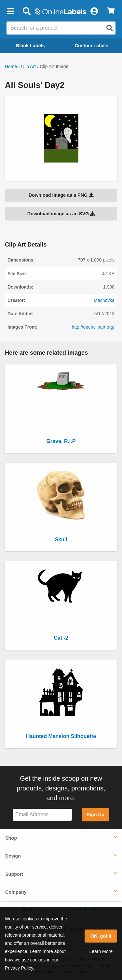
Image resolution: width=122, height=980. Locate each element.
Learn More (101, 951)
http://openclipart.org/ (93, 327)
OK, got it (101, 936)
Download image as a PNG (61, 195)
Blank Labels (30, 46)
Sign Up (95, 815)
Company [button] (16, 892)
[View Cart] (111, 11)
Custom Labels (92, 46)
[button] (10, 11)
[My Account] (94, 11)
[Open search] (110, 28)
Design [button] (13, 856)
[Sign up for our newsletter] (42, 815)
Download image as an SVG (61, 214)
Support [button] (14, 874)
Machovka (104, 300)
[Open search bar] (27, 11)
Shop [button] (11, 838)
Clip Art (28, 66)
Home (11, 66)
